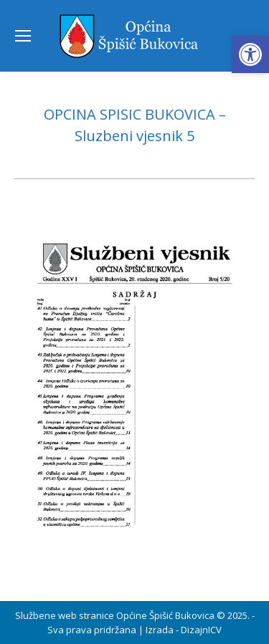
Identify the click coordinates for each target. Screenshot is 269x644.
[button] (250, 54)
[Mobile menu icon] (23, 36)
